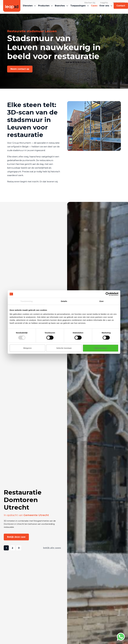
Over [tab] (102, 301)
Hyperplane (119, 3)
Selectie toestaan (64, 348)
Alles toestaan (101, 348)
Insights (104, 3)
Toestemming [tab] (26, 301)
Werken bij (90, 3)
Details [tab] (64, 301)
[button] (28, 9)
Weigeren (27, 348)
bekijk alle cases (52, 548)
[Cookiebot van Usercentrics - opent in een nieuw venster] (107, 294)
